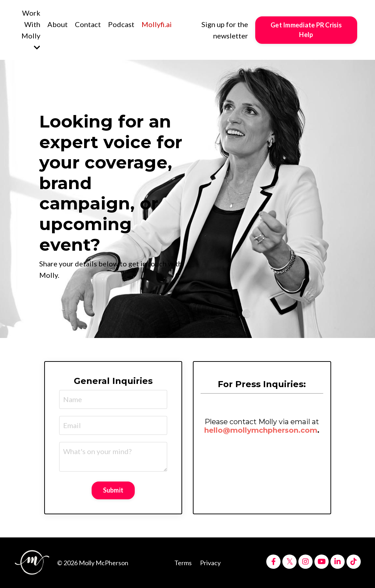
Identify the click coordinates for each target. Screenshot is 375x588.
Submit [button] (113, 490)
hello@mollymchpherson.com (261, 430)
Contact (88, 24)
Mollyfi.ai (157, 24)
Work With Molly (31, 30)
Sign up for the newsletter (225, 30)
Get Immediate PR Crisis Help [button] (306, 30)
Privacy (210, 563)
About (58, 24)
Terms (183, 563)
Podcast (121, 24)
